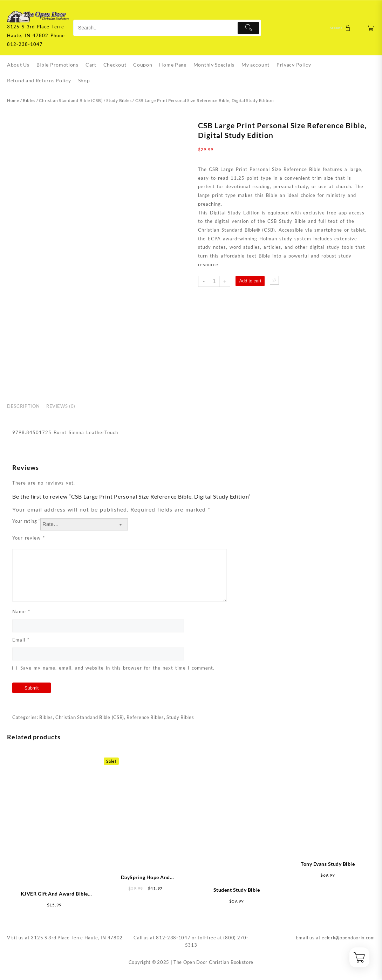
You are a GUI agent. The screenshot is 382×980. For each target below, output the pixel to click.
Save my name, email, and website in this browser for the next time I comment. (117, 668)
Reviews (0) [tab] (61, 406)
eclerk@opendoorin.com (348, 938)
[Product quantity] (214, 281)
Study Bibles (119, 100)
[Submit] (248, 28)
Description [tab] (23, 406)
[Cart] (371, 28)
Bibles (29, 100)
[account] (341, 28)
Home (13, 100)
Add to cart (250, 281)
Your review (29, 538)
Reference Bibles (145, 717)
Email (21, 640)
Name (21, 611)
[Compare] (274, 280)
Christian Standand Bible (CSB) (71, 100)
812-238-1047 (173, 938)
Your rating (26, 521)
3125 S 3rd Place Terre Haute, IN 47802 (77, 938)
